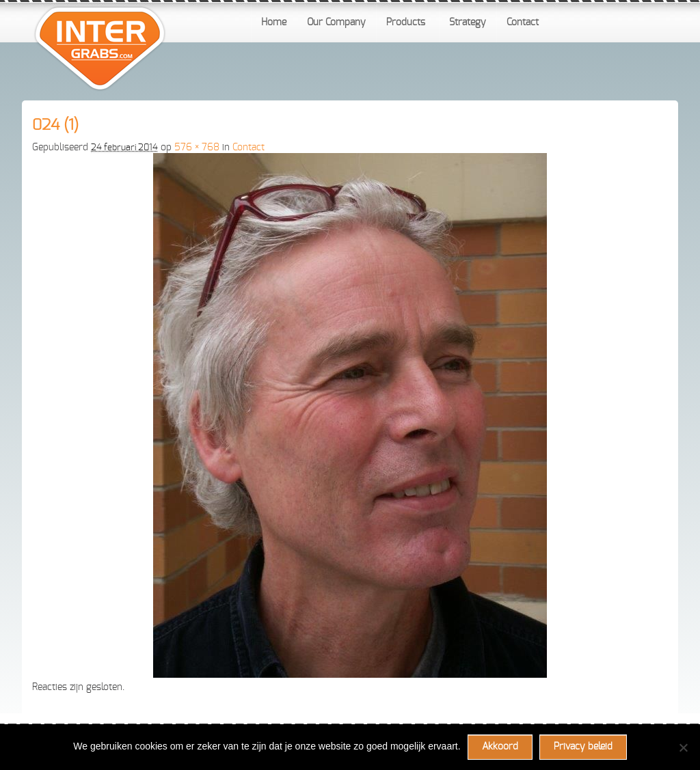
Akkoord (500, 747)
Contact (248, 148)
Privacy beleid (583, 747)
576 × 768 (197, 148)
